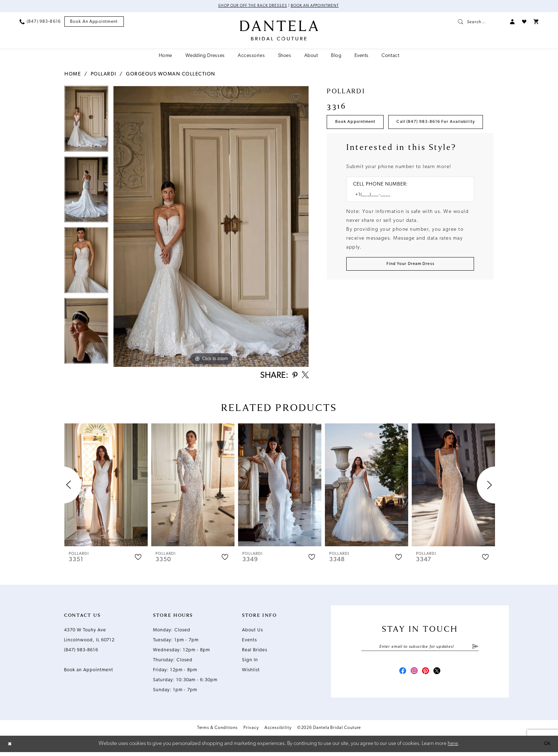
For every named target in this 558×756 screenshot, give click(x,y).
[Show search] (480, 22)
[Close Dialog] (11, 748)
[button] (512, 22)
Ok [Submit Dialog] (546, 747)
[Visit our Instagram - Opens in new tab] (414, 675)
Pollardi (104, 75)
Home (73, 75)
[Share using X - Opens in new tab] (305, 377)
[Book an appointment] (94, 22)
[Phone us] (40, 22)
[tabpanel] (86, 122)
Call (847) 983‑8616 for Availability (380, 144)
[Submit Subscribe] (475, 649)
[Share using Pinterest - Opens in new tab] (293, 377)
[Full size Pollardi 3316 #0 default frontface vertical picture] (211, 227)
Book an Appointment (318, 6)
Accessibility (278, 732)
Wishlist (251, 672)
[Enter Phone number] (407, 218)
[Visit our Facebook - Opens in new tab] (401, 675)
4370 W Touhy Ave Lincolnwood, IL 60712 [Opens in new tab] (89, 637)
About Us (252, 632)
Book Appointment (359, 124)
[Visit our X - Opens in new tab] (439, 675)
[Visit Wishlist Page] (524, 22)
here (453, 747)
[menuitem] (40, 22)
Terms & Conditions (218, 732)
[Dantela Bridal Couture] (279, 31)
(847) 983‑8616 (81, 652)
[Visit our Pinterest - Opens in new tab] (426, 675)
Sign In (250, 662)
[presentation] (106, 487)
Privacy (251, 732)
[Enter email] (420, 649)
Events (249, 642)
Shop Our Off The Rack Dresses (249, 6)
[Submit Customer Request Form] (410, 289)
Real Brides (255, 652)
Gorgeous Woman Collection (171, 75)
